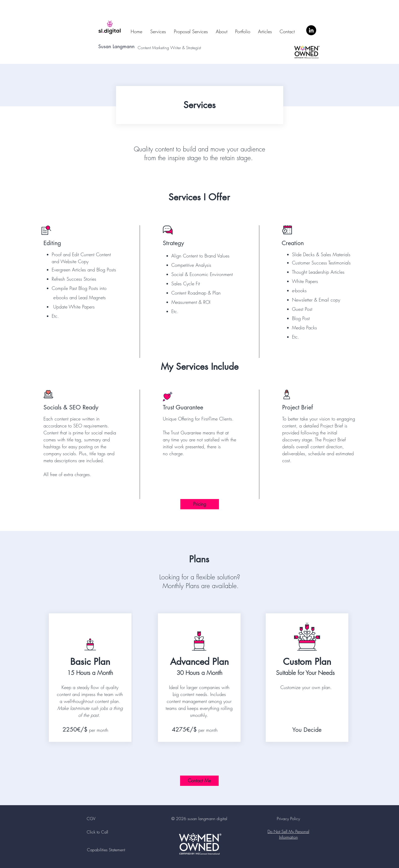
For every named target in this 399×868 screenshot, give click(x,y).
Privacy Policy (288, 819)
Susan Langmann (116, 46)
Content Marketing (154, 48)
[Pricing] (200, 504)
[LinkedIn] (311, 30)
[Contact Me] (199, 781)
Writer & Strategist (187, 48)
